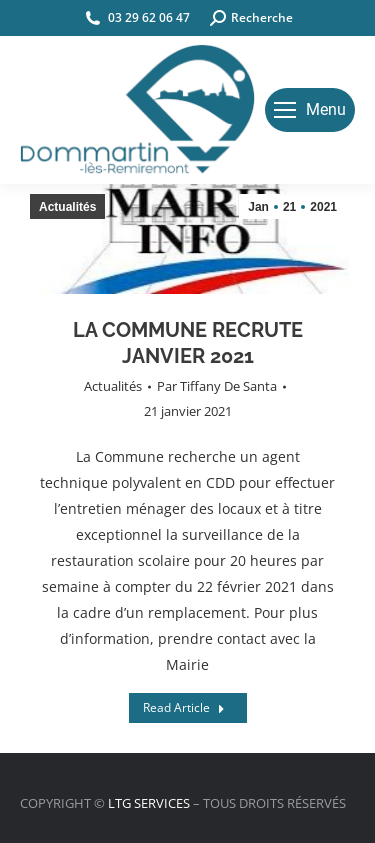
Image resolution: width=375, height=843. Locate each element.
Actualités (113, 386)
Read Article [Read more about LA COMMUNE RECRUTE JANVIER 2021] (184, 707)
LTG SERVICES (149, 803)
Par (217, 386)
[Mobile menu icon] (310, 110)
